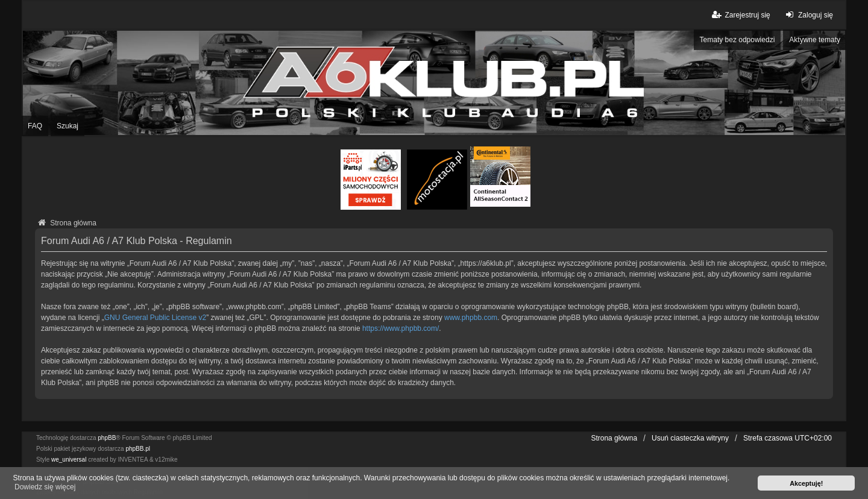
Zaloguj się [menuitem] (808, 15)
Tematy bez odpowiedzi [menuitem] (737, 40)
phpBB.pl (138, 449)
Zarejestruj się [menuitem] (740, 15)
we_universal (69, 460)
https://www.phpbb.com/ (401, 328)
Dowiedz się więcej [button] (45, 487)
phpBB (107, 438)
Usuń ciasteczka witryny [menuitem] (690, 438)
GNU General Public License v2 (155, 318)
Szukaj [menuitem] (68, 126)
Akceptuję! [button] (806, 483)
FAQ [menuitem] (35, 126)
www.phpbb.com (471, 318)
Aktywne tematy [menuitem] (815, 40)
